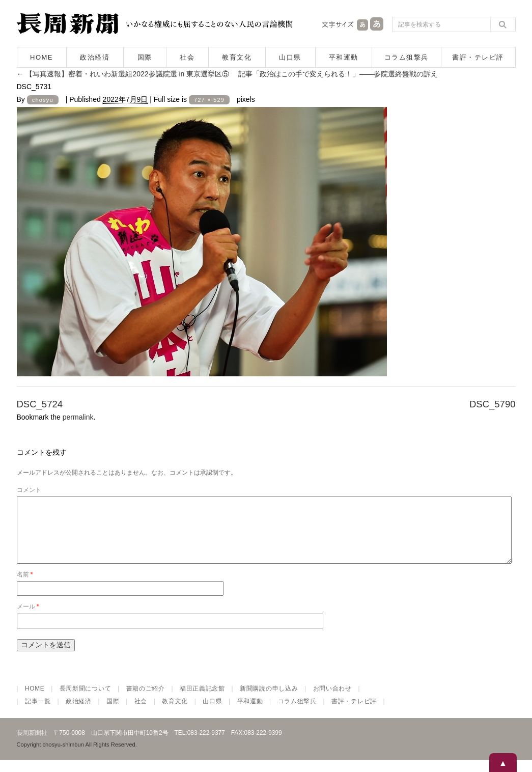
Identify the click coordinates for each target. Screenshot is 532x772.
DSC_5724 (40, 404)
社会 (187, 57)
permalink (78, 417)
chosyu (43, 100)
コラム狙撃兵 (407, 57)
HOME (41, 57)
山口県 (290, 57)
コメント (29, 490)
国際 (145, 57)
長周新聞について (86, 701)
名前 (25, 587)
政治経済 (95, 57)
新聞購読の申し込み (269, 701)
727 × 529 (209, 100)
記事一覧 (38, 713)
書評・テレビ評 (478, 57)
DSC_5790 (493, 404)
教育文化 (237, 57)
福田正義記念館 (202, 701)
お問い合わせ (332, 701)
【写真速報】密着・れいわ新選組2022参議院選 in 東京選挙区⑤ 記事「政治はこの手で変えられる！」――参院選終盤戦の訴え (228, 74)
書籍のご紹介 (146, 701)
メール (28, 619)
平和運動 (344, 57)
